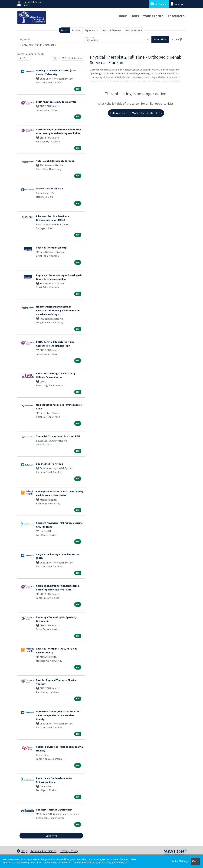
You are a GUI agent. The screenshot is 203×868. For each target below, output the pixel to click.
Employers (178, 4)
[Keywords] (51, 39)
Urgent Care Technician (49, 188)
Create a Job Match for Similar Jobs (136, 113)
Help (22, 851)
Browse (76, 30)
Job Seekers (159, 4)
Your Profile (153, 16)
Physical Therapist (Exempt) (52, 248)
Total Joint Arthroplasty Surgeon (55, 161)
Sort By (23, 58)
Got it (195, 861)
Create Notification (72, 58)
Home (123, 16)
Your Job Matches (112, 30)
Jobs (135, 16)
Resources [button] (176, 16)
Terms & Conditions (43, 851)
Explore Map (91, 30)
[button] (177, 39)
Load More (51, 836)
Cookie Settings (179, 861)
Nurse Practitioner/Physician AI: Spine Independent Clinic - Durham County (59, 715)
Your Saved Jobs (134, 30)
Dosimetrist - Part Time (49, 464)
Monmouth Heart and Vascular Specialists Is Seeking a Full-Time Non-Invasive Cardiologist (58, 310)
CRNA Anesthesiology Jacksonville (56, 102)
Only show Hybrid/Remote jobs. (39, 45)
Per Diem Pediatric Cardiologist (54, 810)
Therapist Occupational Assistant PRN (58, 436)
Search (64, 30)
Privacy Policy (69, 851)
